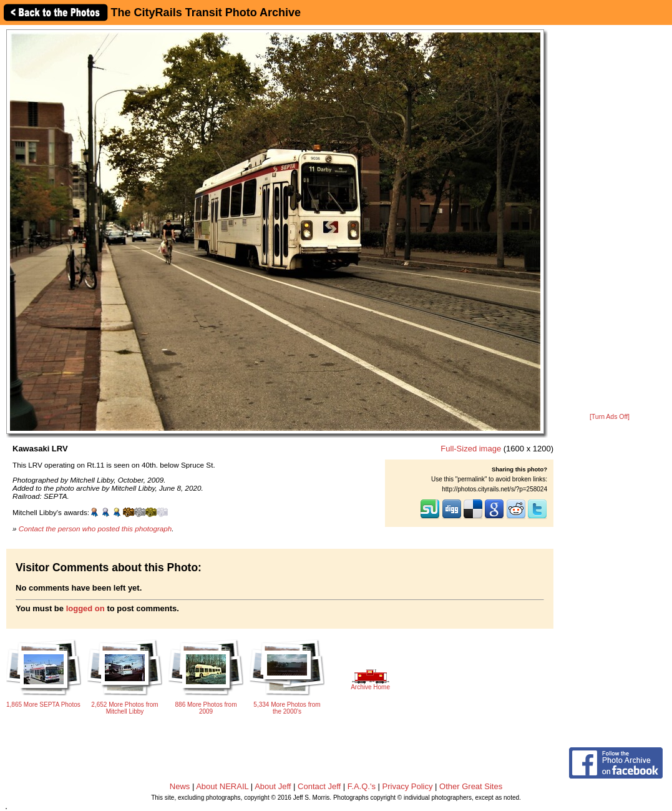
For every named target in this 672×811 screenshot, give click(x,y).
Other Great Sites (471, 786)
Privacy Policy (408, 786)
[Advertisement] (610, 220)
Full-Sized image (471, 449)
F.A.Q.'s (362, 786)
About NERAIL (222, 786)
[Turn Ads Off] (610, 417)
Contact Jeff (319, 786)
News (180, 786)
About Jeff (273, 786)
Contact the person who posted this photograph (95, 528)
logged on (85, 608)
